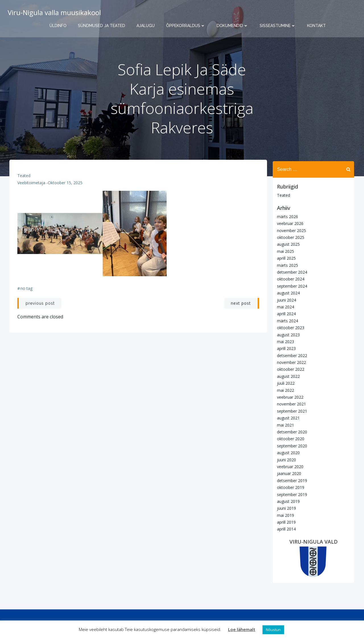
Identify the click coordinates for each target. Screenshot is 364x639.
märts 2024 (287, 320)
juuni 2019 (286, 508)
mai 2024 (285, 307)
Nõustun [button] (273, 630)
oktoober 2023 (290, 328)
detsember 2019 (291, 480)
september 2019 (291, 494)
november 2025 (291, 230)
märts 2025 (287, 265)
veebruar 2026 (289, 223)
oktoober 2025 (290, 237)
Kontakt (317, 26)
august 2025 (288, 244)
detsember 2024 (291, 272)
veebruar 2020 (289, 466)
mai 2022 (285, 390)
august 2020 (288, 453)
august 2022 (288, 376)
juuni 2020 (286, 459)
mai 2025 (285, 251)
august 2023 (288, 334)
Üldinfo (58, 26)
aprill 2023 (286, 348)
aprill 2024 (286, 314)
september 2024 (291, 286)
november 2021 (291, 404)
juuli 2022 (285, 383)
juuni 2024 (286, 300)
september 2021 (291, 411)
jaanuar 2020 (288, 473)
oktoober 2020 (290, 439)
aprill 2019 (286, 522)
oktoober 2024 (290, 279)
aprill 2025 (286, 258)
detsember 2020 (291, 432)
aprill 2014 (286, 529)
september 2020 (291, 446)
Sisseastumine (278, 26)
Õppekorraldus (186, 26)
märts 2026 (287, 216)
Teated (24, 177)
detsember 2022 (291, 355)
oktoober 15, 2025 (65, 185)
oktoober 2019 (290, 487)
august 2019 (288, 501)
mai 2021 (285, 425)
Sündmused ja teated (102, 26)
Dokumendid (232, 26)
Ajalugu (146, 26)
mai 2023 (285, 341)
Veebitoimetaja (32, 185)
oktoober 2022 (290, 369)
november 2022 (291, 362)
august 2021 (288, 418)
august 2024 (288, 293)
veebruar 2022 (289, 397)
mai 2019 (285, 515)
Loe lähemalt (242, 629)
